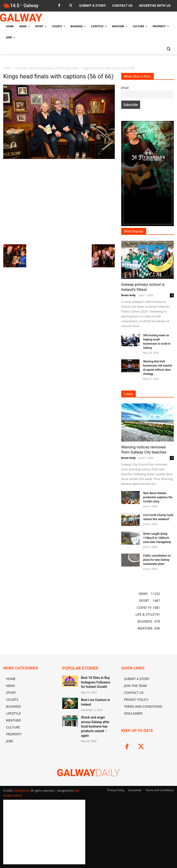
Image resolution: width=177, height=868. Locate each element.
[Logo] (35, 18)
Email (125, 88)
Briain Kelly (128, 295)
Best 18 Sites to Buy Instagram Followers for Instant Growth (96, 681)
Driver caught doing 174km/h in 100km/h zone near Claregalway (157, 538)
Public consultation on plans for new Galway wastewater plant (157, 560)
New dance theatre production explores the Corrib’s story (158, 497)
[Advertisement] (59, 201)
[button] (168, 49)
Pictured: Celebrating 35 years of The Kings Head (47, 68)
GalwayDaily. (22, 791)
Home (7, 68)
